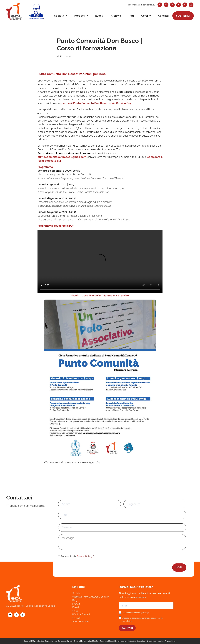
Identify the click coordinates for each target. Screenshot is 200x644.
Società (59, 16)
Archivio (116, 16)
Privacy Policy (84, 556)
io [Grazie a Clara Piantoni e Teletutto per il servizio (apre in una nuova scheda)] (128, 296)
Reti (131, 16)
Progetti (80, 16)
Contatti (163, 16)
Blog (75, 600)
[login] (191, 5)
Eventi (99, 16)
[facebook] (160, 5)
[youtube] (172, 5)
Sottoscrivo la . (77, 556)
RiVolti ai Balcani (81, 614)
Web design (152, 641)
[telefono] (185, 5)
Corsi (145, 16)
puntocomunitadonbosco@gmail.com (62, 157)
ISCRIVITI (127, 628)
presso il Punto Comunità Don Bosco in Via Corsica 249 (96, 103)
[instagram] (166, 5)
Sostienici (183, 16)
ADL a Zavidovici (46, 641)
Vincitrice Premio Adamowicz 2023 (91, 597)
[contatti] (179, 5)
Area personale (80, 621)
